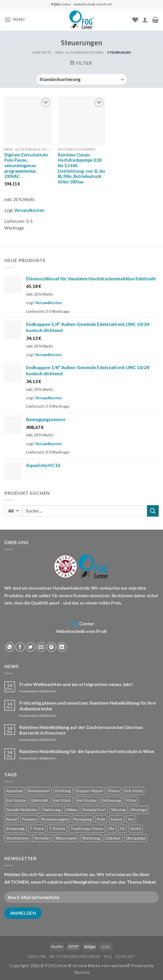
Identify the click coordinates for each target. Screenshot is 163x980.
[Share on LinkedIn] (62, 647)
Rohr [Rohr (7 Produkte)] (101, 819)
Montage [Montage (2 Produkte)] (139, 810)
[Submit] (153, 511)
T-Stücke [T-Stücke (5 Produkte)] (57, 829)
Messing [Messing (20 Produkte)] (118, 810)
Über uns (37, 957)
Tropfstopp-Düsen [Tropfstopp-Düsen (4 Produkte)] (87, 829)
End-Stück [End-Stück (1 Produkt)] (62, 800)
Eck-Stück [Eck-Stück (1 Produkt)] (134, 791)
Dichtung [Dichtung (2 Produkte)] (63, 791)
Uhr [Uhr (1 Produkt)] (112, 829)
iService (82, 972)
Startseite (42, 52)
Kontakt (126, 957)
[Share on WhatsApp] (10, 647)
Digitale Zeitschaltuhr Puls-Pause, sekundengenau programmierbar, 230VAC (26, 166)
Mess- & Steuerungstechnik (79, 52)
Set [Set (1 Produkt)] (131, 819)
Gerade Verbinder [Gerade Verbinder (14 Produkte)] (22, 810)
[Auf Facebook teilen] (20, 647)
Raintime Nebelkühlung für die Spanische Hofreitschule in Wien (87, 751)
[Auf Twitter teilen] (31, 647)
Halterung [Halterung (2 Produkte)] (52, 810)
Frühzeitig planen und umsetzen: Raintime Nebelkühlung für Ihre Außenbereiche (88, 705)
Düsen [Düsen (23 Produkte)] (114, 791)
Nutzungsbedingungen (75, 957)
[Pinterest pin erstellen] (51, 647)
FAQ (108, 957)
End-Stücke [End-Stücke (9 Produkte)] (86, 800)
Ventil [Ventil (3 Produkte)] (136, 829)
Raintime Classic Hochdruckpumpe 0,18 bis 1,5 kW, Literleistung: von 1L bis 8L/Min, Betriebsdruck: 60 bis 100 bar (81, 168)
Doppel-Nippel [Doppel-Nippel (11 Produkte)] (90, 791)
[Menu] (15, 20)
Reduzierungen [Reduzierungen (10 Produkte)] (55, 819)
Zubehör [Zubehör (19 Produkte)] (113, 838)
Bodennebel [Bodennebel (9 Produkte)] (39, 791)
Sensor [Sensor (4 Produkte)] (117, 819)
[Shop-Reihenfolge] (81, 79)
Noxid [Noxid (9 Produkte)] (11, 819)
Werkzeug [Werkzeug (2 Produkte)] (91, 838)
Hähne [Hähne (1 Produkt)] (72, 810)
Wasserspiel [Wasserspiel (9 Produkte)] (66, 838)
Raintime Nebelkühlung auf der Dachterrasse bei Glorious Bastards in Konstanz (81, 730)
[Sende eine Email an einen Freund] (41, 647)
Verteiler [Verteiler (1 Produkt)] (42, 838)
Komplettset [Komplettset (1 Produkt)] (94, 810)
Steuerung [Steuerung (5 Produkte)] (15, 829)
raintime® (120, 966)
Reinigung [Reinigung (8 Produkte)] (83, 819)
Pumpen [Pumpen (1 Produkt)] (29, 819)
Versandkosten (29, 210)
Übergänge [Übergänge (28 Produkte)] (136, 838)
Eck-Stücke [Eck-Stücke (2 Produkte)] (16, 800)
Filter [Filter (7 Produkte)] (131, 800)
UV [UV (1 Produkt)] (122, 829)
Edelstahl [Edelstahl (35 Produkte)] (40, 800)
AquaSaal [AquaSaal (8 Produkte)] (14, 791)
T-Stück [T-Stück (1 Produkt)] (37, 829)
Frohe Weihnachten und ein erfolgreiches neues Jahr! (76, 684)
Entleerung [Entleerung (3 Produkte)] (112, 800)
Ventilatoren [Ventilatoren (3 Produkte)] (17, 838)
